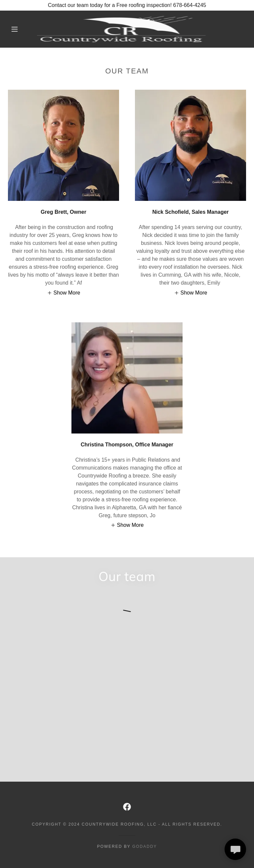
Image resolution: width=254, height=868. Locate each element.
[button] (15, 29)
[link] (122, 29)
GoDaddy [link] (145, 846)
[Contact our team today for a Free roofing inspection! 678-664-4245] (127, 5)
